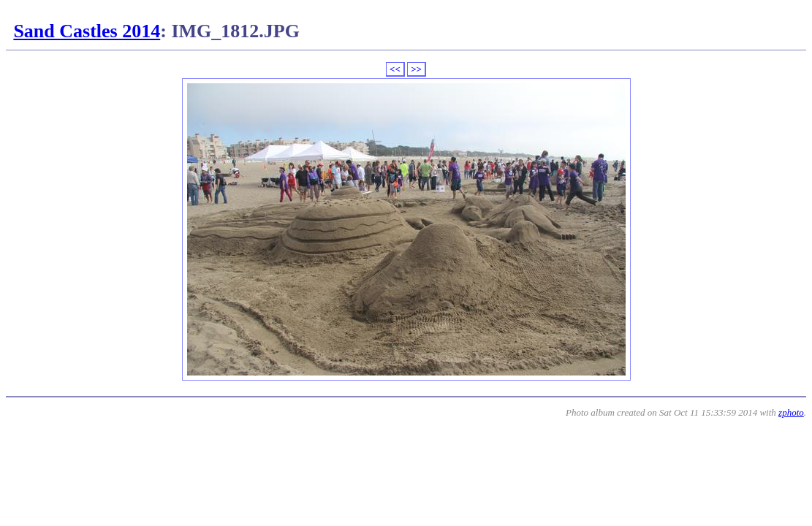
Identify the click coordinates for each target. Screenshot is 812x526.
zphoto (791, 412)
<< (395, 69)
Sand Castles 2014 (87, 31)
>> (416, 69)
